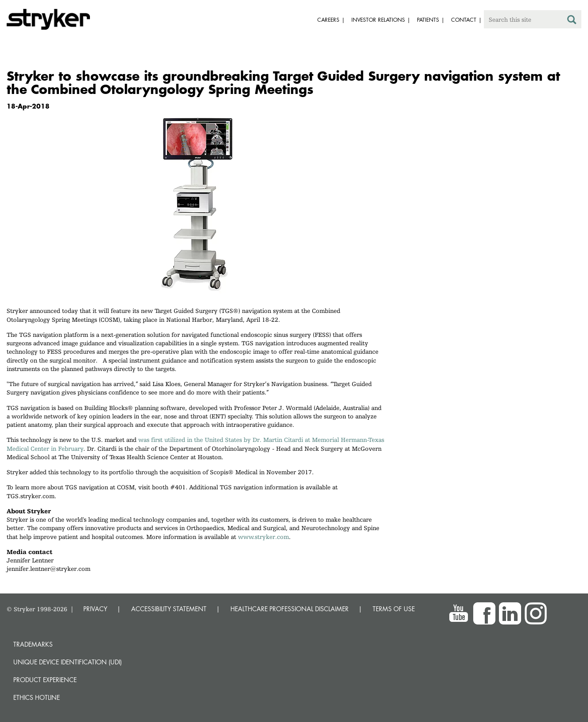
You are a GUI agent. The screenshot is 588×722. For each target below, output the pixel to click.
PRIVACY (95, 609)
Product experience (45, 680)
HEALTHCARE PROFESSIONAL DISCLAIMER (290, 609)
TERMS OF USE (394, 609)
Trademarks (33, 644)
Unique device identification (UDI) (68, 662)
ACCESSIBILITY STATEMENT (169, 609)
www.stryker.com (263, 537)
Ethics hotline (37, 697)
